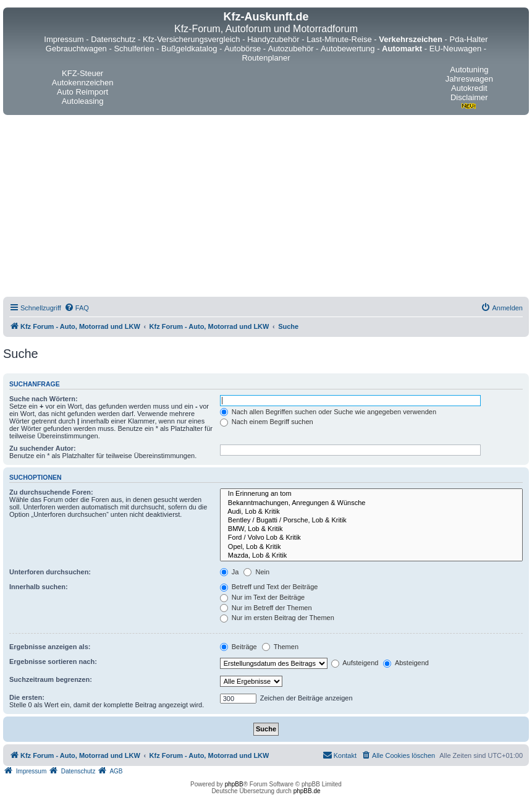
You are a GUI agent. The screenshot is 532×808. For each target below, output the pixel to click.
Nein (256, 572)
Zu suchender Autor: (43, 448)
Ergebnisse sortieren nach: (53, 661)
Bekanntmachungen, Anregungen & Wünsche (371, 503)
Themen (280, 647)
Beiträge (239, 647)
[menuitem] (77, 308)
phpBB (234, 784)
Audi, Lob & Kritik (371, 512)
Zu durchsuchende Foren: (51, 492)
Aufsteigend (355, 663)
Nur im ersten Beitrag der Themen (277, 618)
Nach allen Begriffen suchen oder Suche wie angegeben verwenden (328, 412)
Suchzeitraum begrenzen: (51, 679)
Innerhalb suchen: (39, 587)
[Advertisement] (266, 208)
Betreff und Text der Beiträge (269, 587)
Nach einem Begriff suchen (267, 422)
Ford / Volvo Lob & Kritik (371, 538)
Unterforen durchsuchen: (50, 572)
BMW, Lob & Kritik (371, 529)
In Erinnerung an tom (371, 494)
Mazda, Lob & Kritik (371, 556)
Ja (230, 572)
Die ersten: (27, 697)
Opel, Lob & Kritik (371, 547)
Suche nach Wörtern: (44, 399)
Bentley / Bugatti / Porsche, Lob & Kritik (371, 521)
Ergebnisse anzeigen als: (50, 647)
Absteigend (406, 663)
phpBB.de (307, 791)
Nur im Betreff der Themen (266, 608)
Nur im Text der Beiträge (262, 597)
